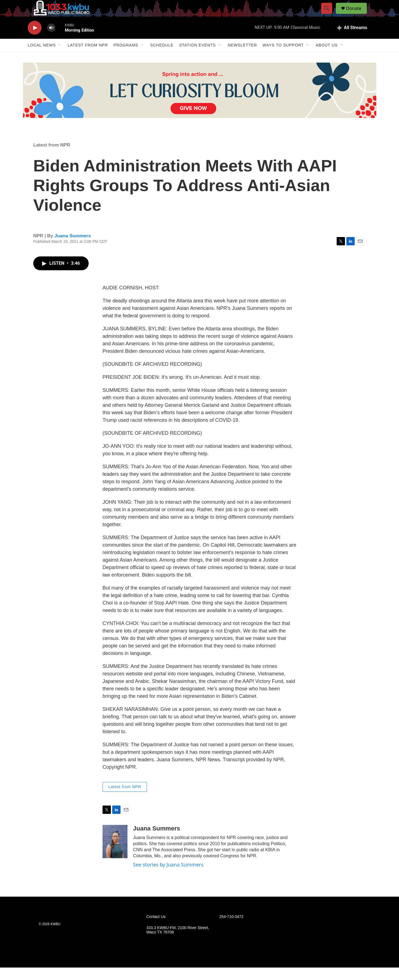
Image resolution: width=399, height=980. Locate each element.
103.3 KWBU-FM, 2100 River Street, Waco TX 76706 (178, 942)
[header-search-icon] (329, 15)
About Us (327, 58)
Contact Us (156, 929)
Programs (126, 58)
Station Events (197, 58)
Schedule (162, 58)
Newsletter (242, 58)
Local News (42, 58)
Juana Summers (73, 248)
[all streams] (352, 40)
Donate (357, 15)
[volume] (51, 40)
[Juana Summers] (115, 854)
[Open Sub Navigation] (60, 58)
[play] (35, 40)
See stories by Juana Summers (168, 877)
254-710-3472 (231, 929)
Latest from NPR (88, 58)
